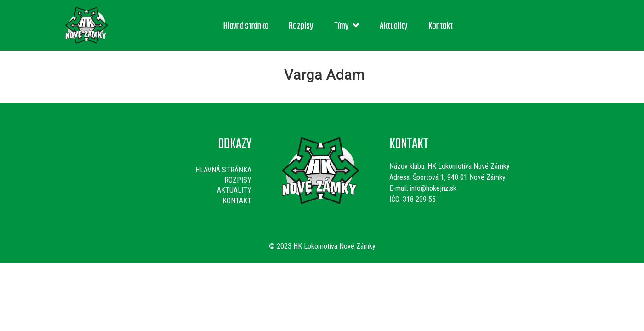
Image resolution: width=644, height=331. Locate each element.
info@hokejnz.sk (432, 188)
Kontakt (441, 26)
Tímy (347, 26)
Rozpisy (301, 26)
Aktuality (394, 26)
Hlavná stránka (246, 26)
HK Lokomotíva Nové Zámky (469, 166)
